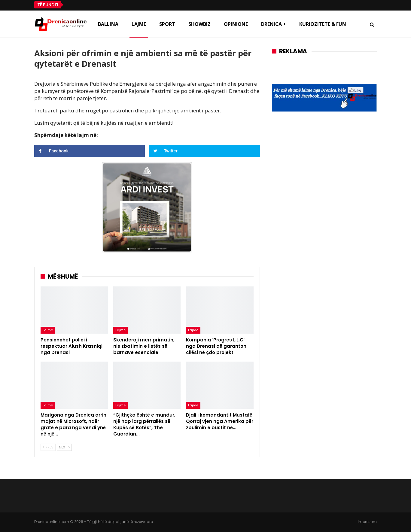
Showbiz (199, 24)
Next (64, 447)
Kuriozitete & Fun (323, 24)
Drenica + (274, 24)
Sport (167, 24)
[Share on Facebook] (90, 151)
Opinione (236, 24)
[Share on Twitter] (205, 151)
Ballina (108, 24)
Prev (48, 447)
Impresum (367, 522)
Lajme (139, 24)
